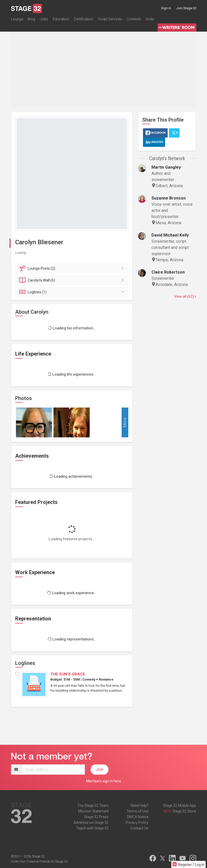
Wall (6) (73, 280)
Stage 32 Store (184, 811)
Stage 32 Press (96, 817)
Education (61, 19)
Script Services (110, 19)
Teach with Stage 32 (92, 828)
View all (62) (185, 296)
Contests (134, 19)
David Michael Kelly (170, 235)
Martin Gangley (166, 167)
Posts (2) (73, 268)
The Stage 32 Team (93, 806)
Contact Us (139, 828)
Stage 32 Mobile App (179, 806)
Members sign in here (104, 781)
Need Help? (139, 806)
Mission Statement (93, 811)
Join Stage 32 (186, 8)
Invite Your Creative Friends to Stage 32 (39, 861)
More (125, 422)
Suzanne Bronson (169, 198)
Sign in (166, 8)
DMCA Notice (138, 817)
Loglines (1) (73, 292)
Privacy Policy (137, 822)
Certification (83, 19)
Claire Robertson (168, 272)
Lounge (17, 19)
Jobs (44, 19)
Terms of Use (137, 811)
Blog (31, 19)
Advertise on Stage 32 (91, 822)
